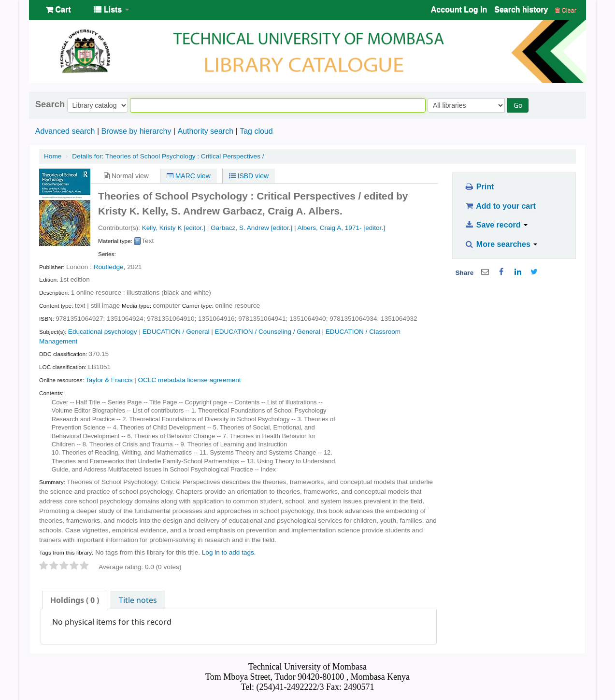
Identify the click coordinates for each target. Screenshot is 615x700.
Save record (496, 225)
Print (479, 187)
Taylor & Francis (109, 380)
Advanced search (65, 131)
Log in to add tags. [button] (229, 552)
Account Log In (459, 9)
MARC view (189, 176)
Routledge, (110, 267)
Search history (521, 9)
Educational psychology (103, 332)
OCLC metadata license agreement (190, 380)
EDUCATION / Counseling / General (268, 332)
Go (518, 105)
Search (50, 104)
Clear (566, 10)
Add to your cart (500, 206)
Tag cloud (256, 131)
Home (53, 156)
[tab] (75, 600)
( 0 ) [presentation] (75, 600)
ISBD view (249, 176)
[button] (58, 10)
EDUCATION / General (176, 332)
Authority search (205, 131)
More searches (501, 244)
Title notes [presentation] (138, 600)
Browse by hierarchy (136, 131)
